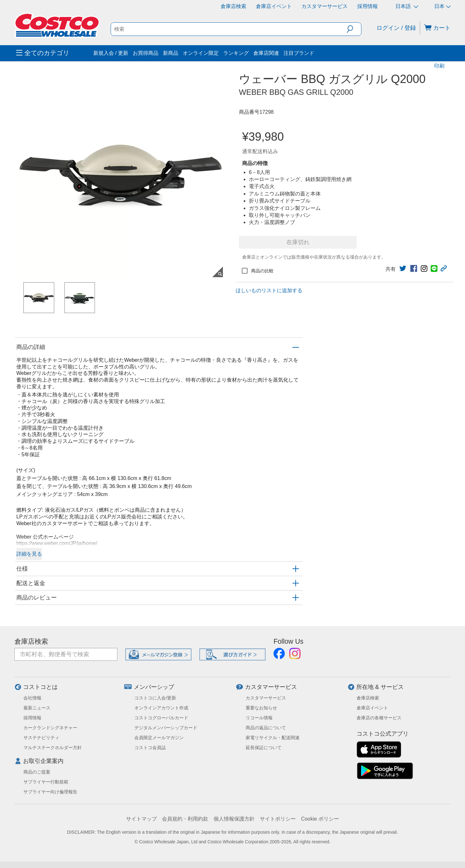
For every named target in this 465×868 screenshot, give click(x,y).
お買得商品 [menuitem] (146, 53)
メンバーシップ (154, 687)
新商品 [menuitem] (171, 53)
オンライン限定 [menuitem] (201, 53)
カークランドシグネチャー (50, 728)
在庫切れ (298, 242)
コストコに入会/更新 (155, 698)
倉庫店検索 (233, 6)
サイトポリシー (278, 819)
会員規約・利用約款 (185, 819)
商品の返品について (266, 728)
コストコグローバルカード (161, 718)
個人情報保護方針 (234, 819)
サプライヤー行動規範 (46, 782)
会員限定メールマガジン (159, 738)
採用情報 (368, 6)
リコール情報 (259, 718)
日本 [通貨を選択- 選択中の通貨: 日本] (442, 6)
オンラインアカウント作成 (161, 708)
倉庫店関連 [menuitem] (266, 53)
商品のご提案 (37, 772)
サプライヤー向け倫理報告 (50, 792)
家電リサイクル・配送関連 (273, 738)
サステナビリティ (41, 738)
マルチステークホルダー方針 (53, 748)
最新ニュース (37, 708)
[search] (229, 29)
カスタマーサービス (325, 6)
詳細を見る (29, 554)
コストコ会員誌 (150, 748)
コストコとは (40, 687)
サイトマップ (141, 819)
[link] (403, 269)
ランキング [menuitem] (236, 53)
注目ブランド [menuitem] (299, 53)
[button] (354, 29)
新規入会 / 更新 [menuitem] (111, 53)
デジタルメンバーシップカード (166, 728)
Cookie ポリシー (320, 819)
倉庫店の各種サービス (379, 718)
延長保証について (264, 748)
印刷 (439, 66)
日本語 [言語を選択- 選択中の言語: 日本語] (407, 6)
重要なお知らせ (261, 708)
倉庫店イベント (274, 6)
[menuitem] (54, 53)
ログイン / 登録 (396, 28)
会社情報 (32, 698)
